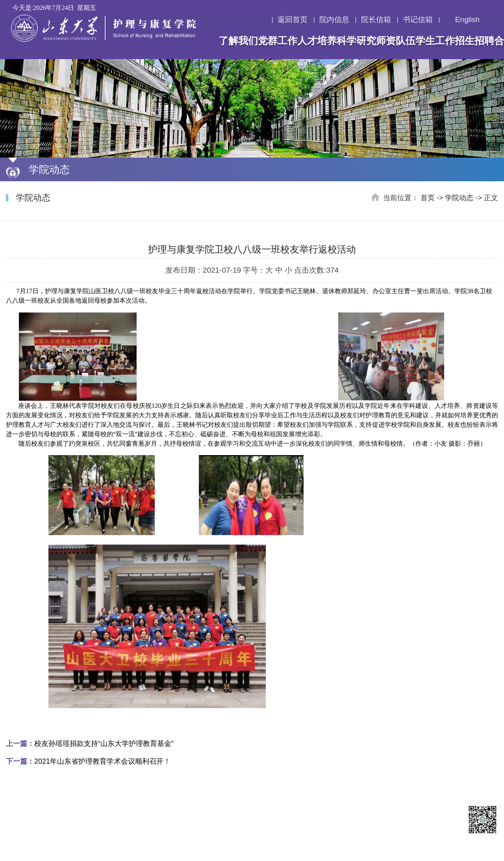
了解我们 (238, 41)
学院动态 (459, 198)
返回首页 (293, 20)
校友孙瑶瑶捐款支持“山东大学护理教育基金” (90, 744)
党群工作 (278, 41)
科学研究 (356, 41)
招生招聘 (474, 41)
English (462, 20)
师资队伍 (396, 41)
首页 (428, 198)
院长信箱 (376, 20)
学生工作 (435, 41)
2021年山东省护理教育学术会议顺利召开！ (88, 761)
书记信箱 (418, 20)
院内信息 (334, 20)
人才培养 (317, 41)
